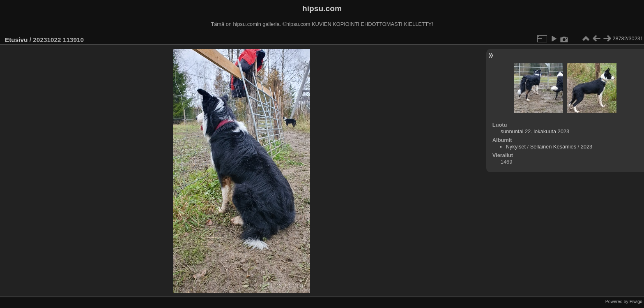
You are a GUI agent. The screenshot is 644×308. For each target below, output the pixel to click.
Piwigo (636, 301)
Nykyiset (516, 147)
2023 (586, 147)
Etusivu (16, 40)
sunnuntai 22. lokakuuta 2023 (535, 131)
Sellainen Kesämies (553, 147)
